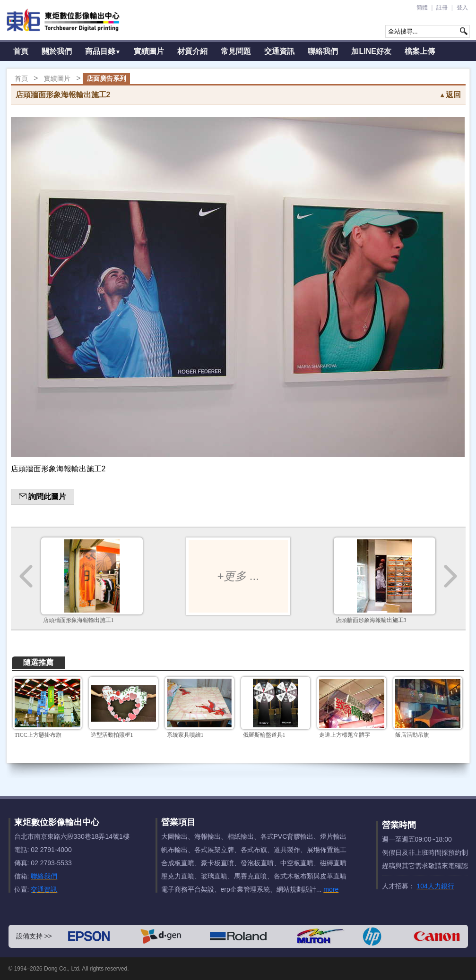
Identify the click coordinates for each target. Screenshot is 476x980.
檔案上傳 (420, 51)
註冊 (442, 8)
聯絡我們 (323, 51)
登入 (462, 8)
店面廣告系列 (106, 78)
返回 (450, 95)
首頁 (21, 51)
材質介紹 (192, 51)
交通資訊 (279, 51)
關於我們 (57, 51)
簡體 (422, 8)
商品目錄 (103, 51)
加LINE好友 (371, 51)
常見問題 (236, 51)
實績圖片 (149, 51)
